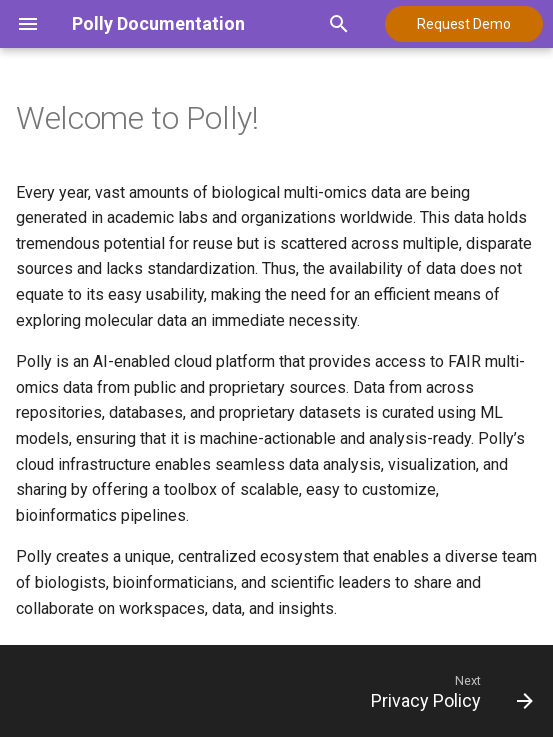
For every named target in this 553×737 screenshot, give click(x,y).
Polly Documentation (158, 23)
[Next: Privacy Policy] (448, 691)
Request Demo (464, 24)
